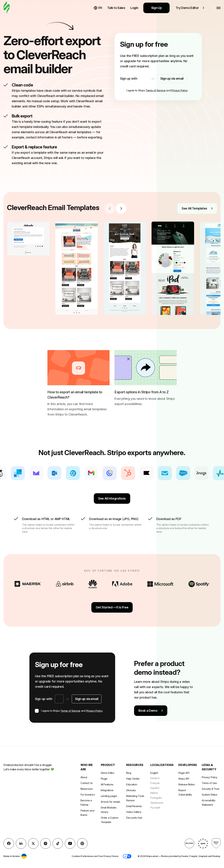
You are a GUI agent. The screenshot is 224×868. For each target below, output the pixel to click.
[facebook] (9, 843)
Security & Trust (211, 789)
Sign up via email (172, 79)
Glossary (131, 790)
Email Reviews (134, 806)
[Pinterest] (82, 843)
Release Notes (186, 784)
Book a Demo (151, 711)
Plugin (104, 779)
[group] (28, 239)
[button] (127, 856)
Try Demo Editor (190, 8)
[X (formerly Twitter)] (33, 843)
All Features (107, 784)
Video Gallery (134, 812)
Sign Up (157, 8)
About (84, 777)
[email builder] (7, 8)
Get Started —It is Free (112, 607)
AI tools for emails (111, 802)
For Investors (88, 795)
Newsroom (87, 789)
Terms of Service (156, 90)
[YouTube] (70, 843)
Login (134, 8)
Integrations (107, 790)
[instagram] (45, 843)
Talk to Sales (116, 8)
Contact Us (87, 783)
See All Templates (197, 208)
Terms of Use (209, 783)
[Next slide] (121, 208)
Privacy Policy (179, 90)
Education (132, 784)
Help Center (133, 779)
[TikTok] (58, 843)
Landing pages (109, 796)
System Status (209, 795)
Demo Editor (108, 773)
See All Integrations (112, 498)
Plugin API (184, 773)
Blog (129, 773)
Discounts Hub (134, 818)
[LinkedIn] (21, 843)
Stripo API (184, 779)
